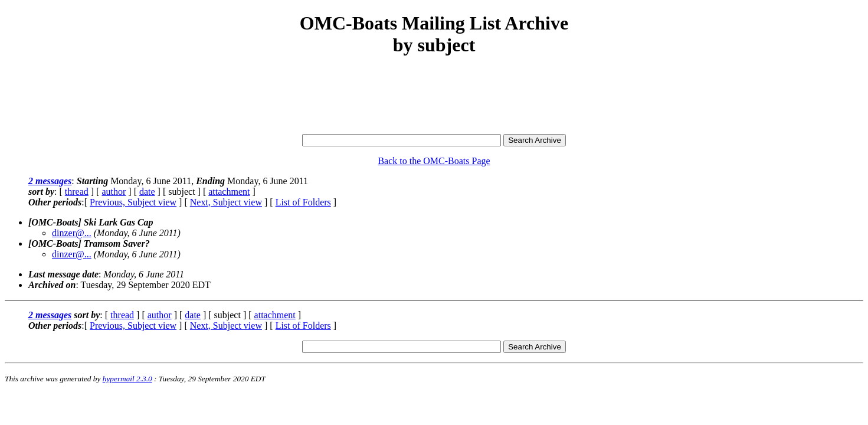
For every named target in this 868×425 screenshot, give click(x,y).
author (114, 192)
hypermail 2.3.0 (127, 379)
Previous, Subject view (133, 202)
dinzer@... (72, 233)
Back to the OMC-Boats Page (434, 161)
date (147, 192)
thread (77, 192)
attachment (229, 192)
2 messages (50, 181)
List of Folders (303, 202)
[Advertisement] (434, 96)
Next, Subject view (226, 202)
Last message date (63, 274)
